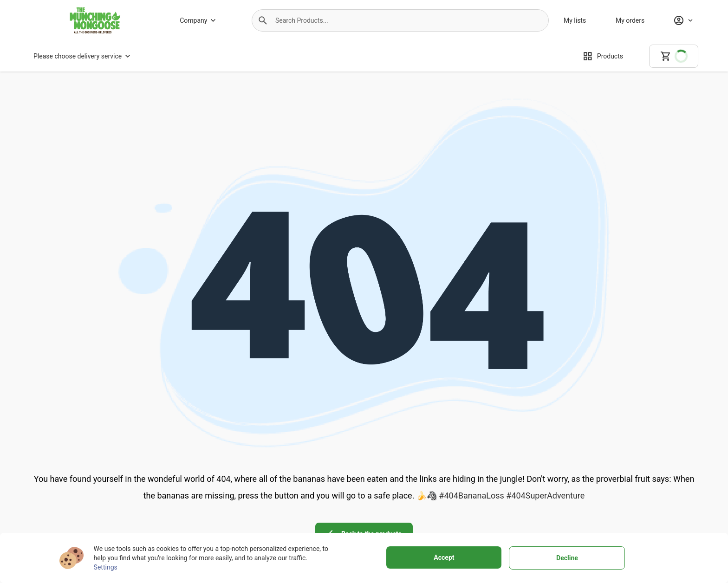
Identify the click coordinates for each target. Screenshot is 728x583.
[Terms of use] (471, 496)
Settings (106, 567)
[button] (263, 20)
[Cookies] (471, 522)
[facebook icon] (583, 489)
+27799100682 (97, 521)
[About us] (222, 496)
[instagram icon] (609, 489)
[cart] (674, 56)
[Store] (222, 522)
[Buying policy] (341, 509)
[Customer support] (341, 522)
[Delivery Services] (341, 496)
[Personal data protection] (471, 509)
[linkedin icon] (661, 489)
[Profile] (683, 20)
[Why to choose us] (222, 509)
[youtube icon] (635, 489)
